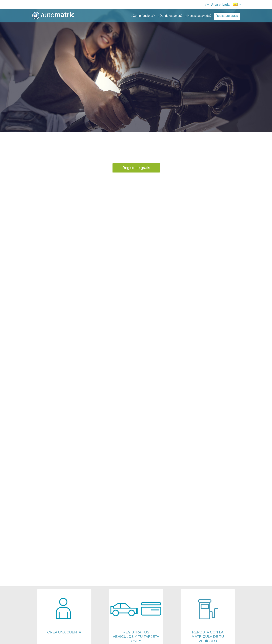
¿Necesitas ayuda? (198, 16)
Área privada (218, 5)
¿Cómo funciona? (143, 16)
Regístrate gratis (227, 16)
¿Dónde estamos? (170, 16)
